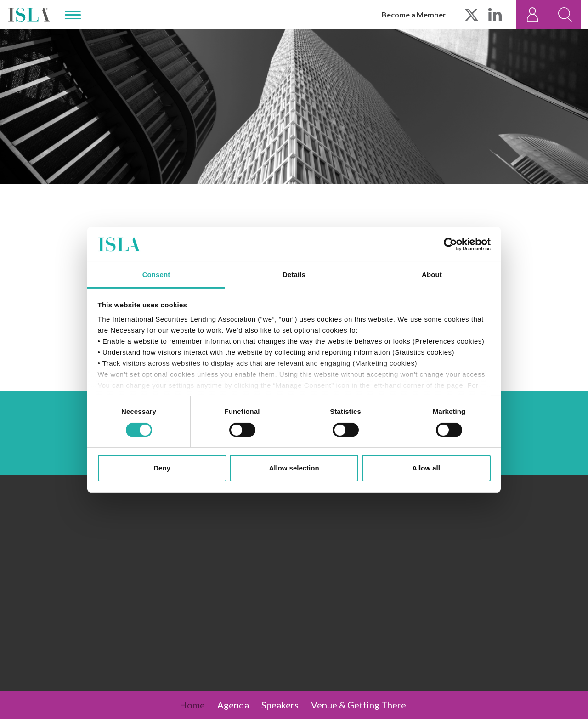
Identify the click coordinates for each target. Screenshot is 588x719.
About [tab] (432, 275)
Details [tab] (294, 275)
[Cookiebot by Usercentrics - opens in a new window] (450, 244)
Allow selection (294, 468)
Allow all (426, 468)
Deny (162, 468)
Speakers (280, 705)
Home (192, 705)
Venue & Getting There (359, 705)
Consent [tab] (156, 275)
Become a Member (414, 14)
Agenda (233, 705)
